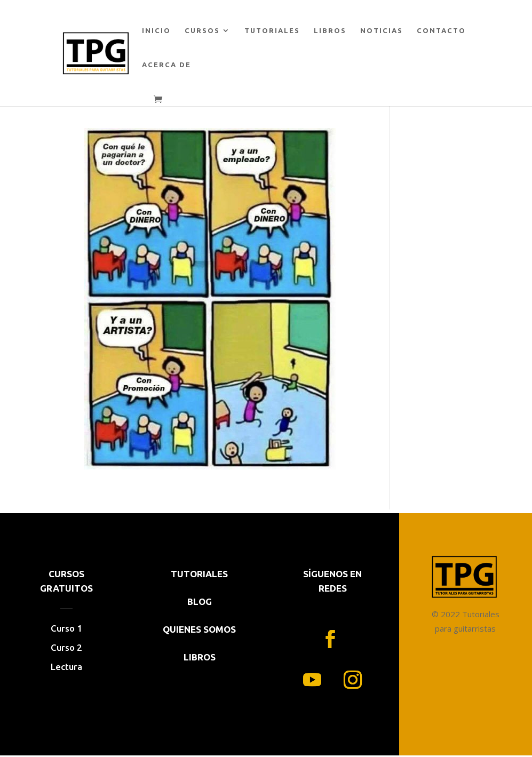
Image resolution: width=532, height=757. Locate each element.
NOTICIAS (382, 30)
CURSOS (202, 30)
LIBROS (330, 30)
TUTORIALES (272, 30)
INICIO (156, 30)
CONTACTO (441, 30)
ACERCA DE (166, 65)
